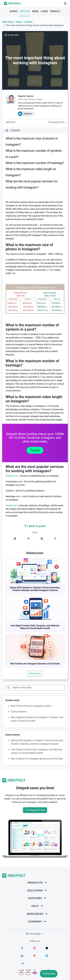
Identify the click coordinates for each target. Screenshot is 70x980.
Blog (19, 22)
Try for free (49, 974)
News (35, 11)
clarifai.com (11, 505)
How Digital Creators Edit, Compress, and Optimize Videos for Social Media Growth (35, 627)
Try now (35, 450)
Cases (44, 11)
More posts (35, 673)
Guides (14, 11)
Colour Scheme (19, 712)
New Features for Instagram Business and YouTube (35, 664)
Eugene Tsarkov (26, 96)
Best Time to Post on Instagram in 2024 (31, 706)
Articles (25, 11)
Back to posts (35, 526)
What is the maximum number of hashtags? (35, 163)
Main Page (8, 22)
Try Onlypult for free (35, 810)
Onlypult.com (12, 476)
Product (55, 11)
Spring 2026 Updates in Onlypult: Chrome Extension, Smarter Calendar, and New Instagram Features (35, 589)
